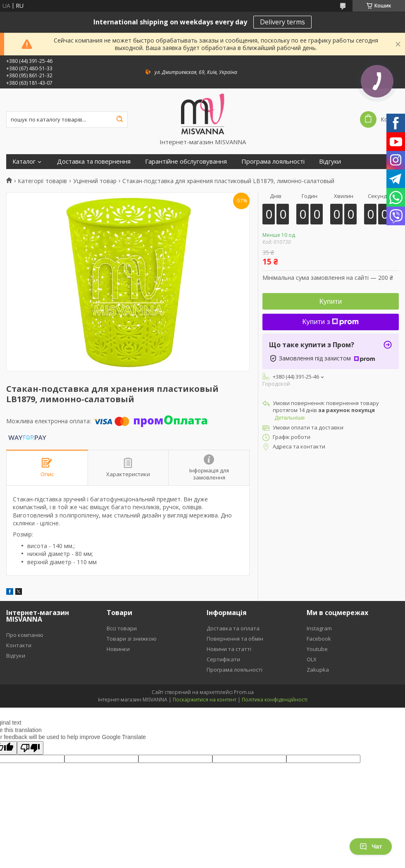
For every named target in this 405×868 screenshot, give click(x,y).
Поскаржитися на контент (205, 700)
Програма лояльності (273, 161)
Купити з (331, 322)
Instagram (319, 628)
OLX (312, 659)
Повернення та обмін (235, 639)
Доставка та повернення (94, 161)
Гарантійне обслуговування (186, 161)
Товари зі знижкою (132, 639)
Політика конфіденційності (275, 700)
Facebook (319, 639)
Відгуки (330, 161)
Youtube (317, 649)
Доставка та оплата (233, 628)
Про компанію (25, 635)
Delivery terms (282, 22)
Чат (371, 847)
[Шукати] (119, 119)
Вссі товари (122, 628)
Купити (331, 302)
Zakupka (318, 670)
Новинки (118, 649)
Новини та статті (229, 649)
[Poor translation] (30, 748)
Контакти (19, 645)
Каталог (24, 161)
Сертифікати (31, 176)
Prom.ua (244, 692)
